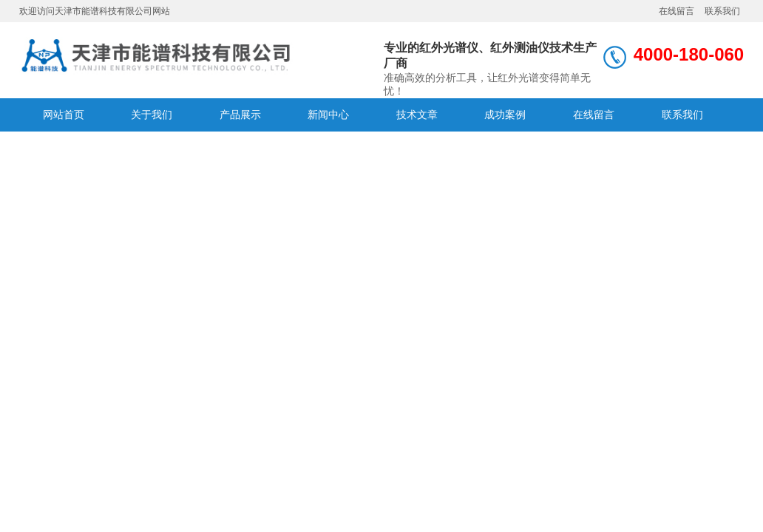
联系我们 (722, 11)
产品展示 (240, 115)
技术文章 (417, 115)
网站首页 (64, 115)
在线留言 (676, 11)
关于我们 (152, 115)
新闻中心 (328, 115)
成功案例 (505, 115)
